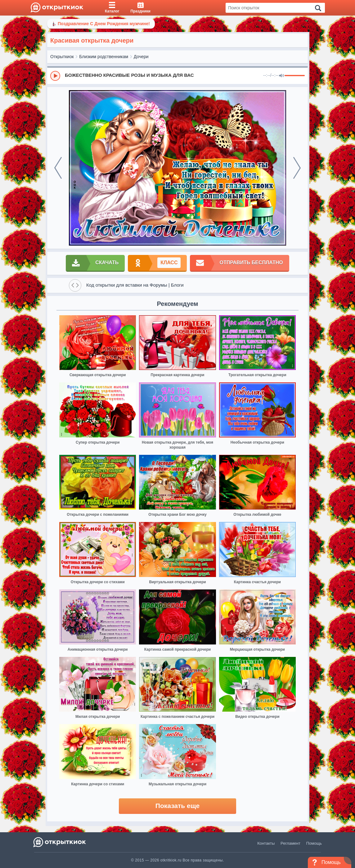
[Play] (55, 76)
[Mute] (281, 76)
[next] (297, 168)
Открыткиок (62, 57)
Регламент (290, 843)
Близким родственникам (104, 57)
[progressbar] (295, 76)
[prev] (58, 168)
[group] (177, 76)
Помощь (314, 843)
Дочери (141, 57)
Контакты (266, 843)
